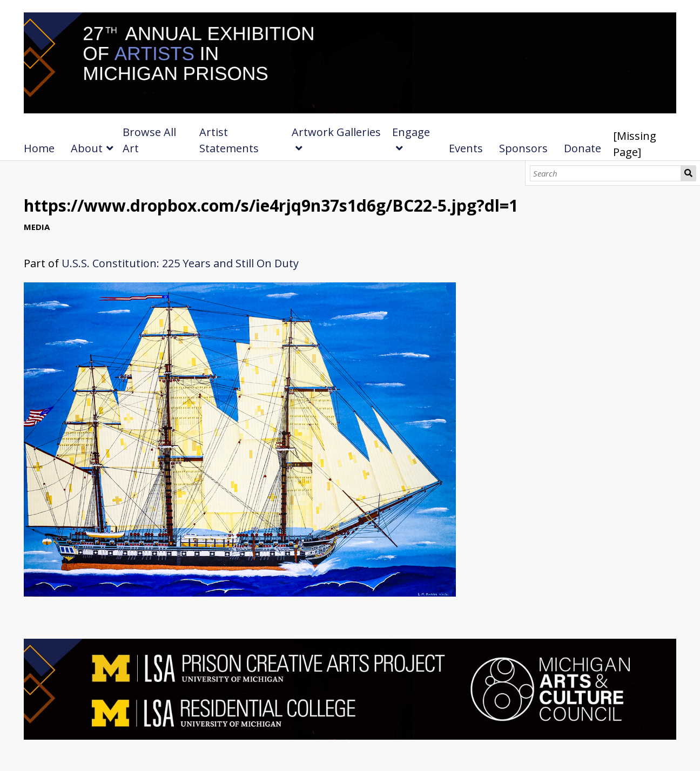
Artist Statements (229, 140)
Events (466, 148)
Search (688, 173)
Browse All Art (149, 140)
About (87, 148)
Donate (583, 148)
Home (39, 148)
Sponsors (523, 148)
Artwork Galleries (336, 132)
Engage (411, 132)
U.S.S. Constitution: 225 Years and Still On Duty (180, 263)
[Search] (606, 173)
